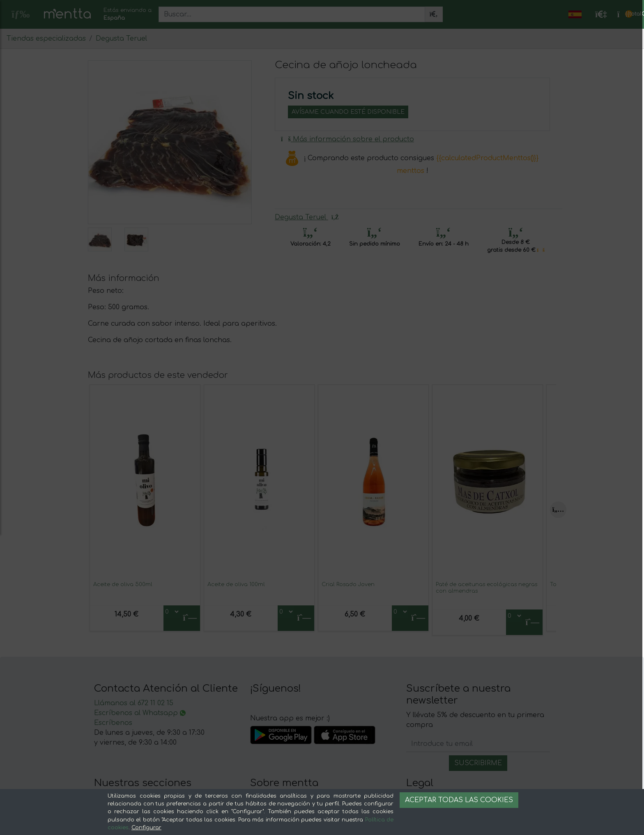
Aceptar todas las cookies (459, 800)
